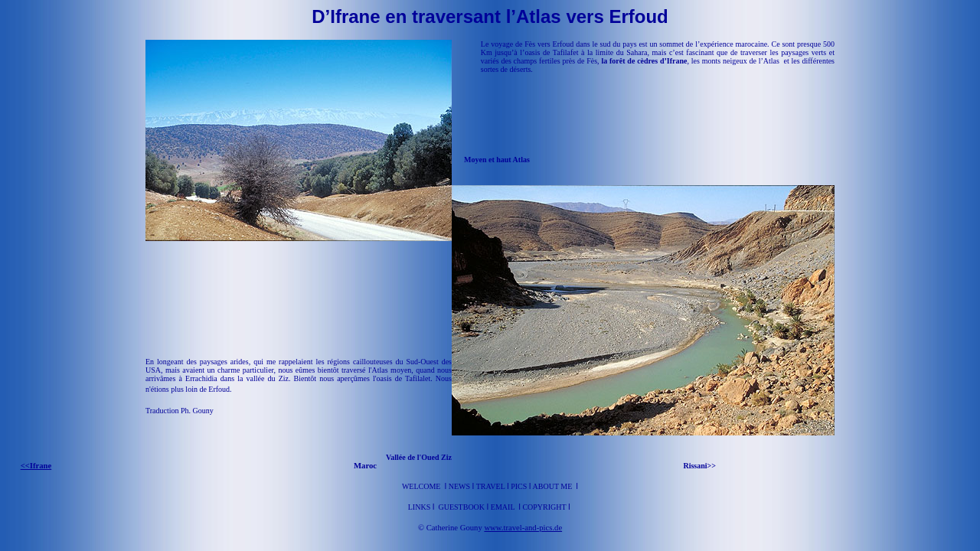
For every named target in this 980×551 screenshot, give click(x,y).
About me (553, 486)
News (459, 486)
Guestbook (461, 507)
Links (420, 507)
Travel (492, 486)
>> (712, 466)
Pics (519, 486)
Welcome (421, 486)
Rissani (695, 466)
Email (504, 507)
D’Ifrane (346, 16)
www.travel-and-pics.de (523, 528)
